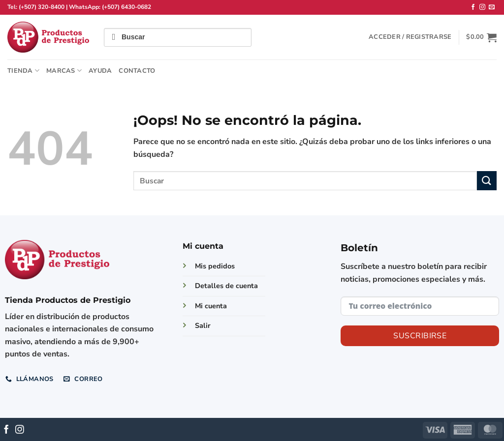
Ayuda (100, 71)
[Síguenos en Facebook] (473, 7)
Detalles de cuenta (226, 286)
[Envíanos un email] (492, 7)
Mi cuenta (211, 306)
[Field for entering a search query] (178, 37)
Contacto (137, 71)
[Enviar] (487, 181)
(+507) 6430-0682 (126, 7)
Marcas (64, 71)
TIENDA (23, 71)
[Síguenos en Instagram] (482, 7)
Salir (203, 325)
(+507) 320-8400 (42, 7)
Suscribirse (420, 336)
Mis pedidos (215, 266)
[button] (410, 37)
